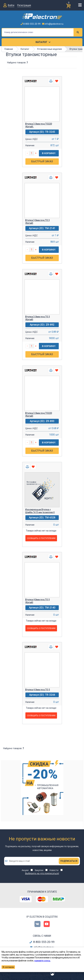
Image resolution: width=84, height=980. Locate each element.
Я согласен (8, 967)
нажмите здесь (42, 961)
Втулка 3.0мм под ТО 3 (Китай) (38, 318)
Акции (25, 870)
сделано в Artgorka (39, 975)
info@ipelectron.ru (53, 24)
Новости (54, 870)
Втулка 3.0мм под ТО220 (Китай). (39, 125)
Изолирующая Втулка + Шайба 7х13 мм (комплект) (40, 511)
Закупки (39, 870)
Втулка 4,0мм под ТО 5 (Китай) (37, 601)
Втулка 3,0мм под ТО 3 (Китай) (37, 222)
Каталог (41, 42)
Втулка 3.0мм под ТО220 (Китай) (39, 414)
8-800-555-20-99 (31, 24)
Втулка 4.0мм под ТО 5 (38, 690)
